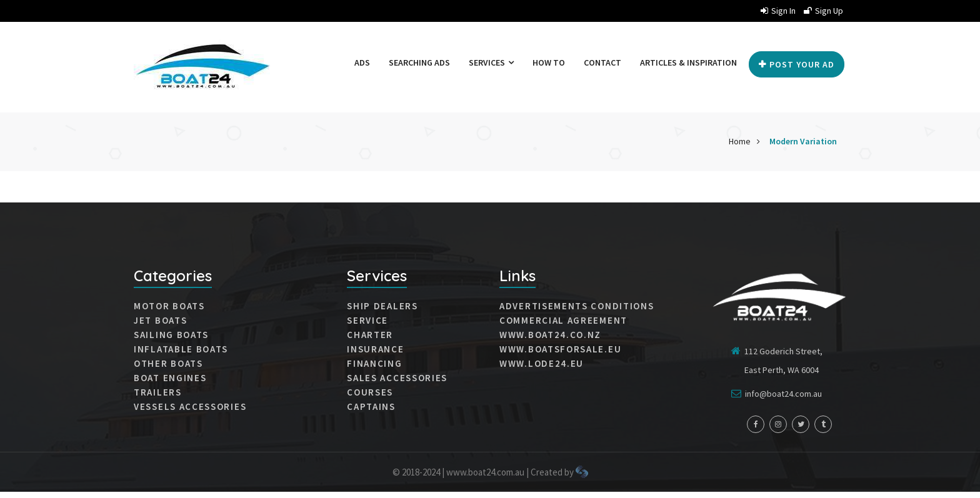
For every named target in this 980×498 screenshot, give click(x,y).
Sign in (778, 11)
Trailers (158, 399)
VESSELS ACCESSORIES (190, 413)
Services (494, 62)
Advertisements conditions (577, 312)
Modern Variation (803, 147)
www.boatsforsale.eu (560, 356)
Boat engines (170, 384)
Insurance (375, 356)
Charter (370, 341)
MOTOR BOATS (169, 312)
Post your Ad (797, 108)
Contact (606, 62)
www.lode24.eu (542, 370)
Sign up (823, 11)
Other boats (168, 370)
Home (740, 147)
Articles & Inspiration (692, 62)
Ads (365, 62)
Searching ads (422, 62)
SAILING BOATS (171, 341)
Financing (374, 370)
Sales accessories (397, 384)
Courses (370, 399)
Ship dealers (382, 312)
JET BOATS (160, 327)
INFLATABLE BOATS (181, 356)
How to (552, 62)
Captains (371, 413)
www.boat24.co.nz (550, 341)
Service (367, 327)
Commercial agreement (563, 327)
